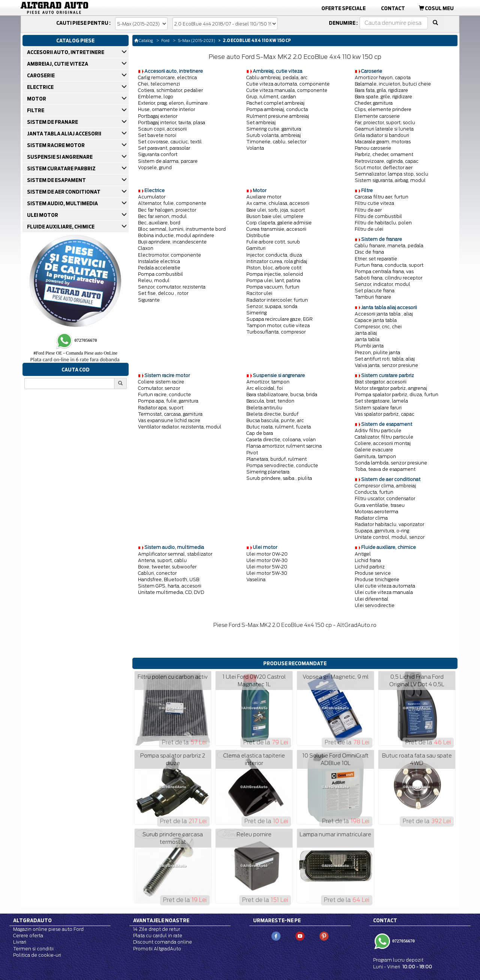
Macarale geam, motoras (383, 142)
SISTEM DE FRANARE (53, 122)
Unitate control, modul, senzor (390, 537)
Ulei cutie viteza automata (385, 586)
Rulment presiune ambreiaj (278, 116)
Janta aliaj (366, 333)
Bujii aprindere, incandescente (172, 242)
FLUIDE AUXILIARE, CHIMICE (61, 227)
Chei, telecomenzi (159, 84)
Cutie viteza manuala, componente (287, 90)
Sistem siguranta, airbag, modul (390, 180)
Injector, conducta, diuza (274, 255)
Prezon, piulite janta (377, 352)
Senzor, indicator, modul (382, 284)
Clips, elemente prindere (383, 109)
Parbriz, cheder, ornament (384, 154)
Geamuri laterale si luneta (384, 129)
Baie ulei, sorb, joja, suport (276, 210)
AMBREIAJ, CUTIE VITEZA (58, 64)
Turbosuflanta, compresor (276, 332)
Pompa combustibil (160, 274)
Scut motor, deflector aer (384, 168)
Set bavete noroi (157, 135)
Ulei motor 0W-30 (267, 560)
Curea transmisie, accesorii (276, 229)
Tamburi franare (373, 297)
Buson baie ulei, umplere (275, 216)
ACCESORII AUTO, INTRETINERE (66, 52)
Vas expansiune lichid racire (169, 420)
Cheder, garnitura (374, 103)
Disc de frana (369, 252)
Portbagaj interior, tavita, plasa (172, 122)
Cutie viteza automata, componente (288, 84)
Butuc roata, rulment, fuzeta (279, 427)
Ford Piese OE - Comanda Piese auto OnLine (75, 353)
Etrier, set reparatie (376, 259)
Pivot (252, 453)
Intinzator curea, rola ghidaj (277, 261)
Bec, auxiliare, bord (159, 223)
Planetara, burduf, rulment (277, 459)
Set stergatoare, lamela (381, 401)
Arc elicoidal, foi (265, 388)
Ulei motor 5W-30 (267, 573)
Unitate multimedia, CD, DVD (171, 592)
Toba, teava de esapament (385, 469)
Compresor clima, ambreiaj (385, 486)
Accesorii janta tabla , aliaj (384, 314)
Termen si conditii (33, 949)
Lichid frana (368, 560)
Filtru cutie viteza (374, 203)
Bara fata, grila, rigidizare (381, 90)
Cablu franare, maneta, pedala (389, 246)
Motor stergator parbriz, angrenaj (391, 388)
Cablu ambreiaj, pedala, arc (277, 77)
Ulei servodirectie (375, 605)
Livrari (20, 942)
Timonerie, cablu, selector (276, 142)
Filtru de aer (368, 210)
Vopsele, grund (155, 168)
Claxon (146, 248)
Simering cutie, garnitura (274, 129)
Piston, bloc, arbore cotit (274, 268)
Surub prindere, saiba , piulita (279, 478)
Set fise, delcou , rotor (163, 293)
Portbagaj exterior (158, 116)
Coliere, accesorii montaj (383, 443)
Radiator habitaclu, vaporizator (389, 524)
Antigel (363, 554)
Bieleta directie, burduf (272, 414)
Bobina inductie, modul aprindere (176, 235)
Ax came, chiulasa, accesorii (278, 203)
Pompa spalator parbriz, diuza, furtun (397, 395)
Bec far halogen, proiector (167, 210)
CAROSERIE (41, 75)
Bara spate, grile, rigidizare (383, 97)
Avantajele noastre (161, 920)
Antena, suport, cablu (162, 560)
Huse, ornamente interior (166, 109)
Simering (256, 313)
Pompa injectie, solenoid (275, 274)
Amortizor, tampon (268, 382)
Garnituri (256, 248)
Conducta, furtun (374, 492)
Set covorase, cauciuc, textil (170, 142)
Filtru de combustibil (378, 216)
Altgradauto (32, 920)
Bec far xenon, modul (162, 216)
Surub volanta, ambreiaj (274, 135)
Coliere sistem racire (161, 382)
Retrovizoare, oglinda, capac (387, 161)
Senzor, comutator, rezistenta (172, 287)
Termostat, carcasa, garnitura (170, 414)
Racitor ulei (259, 293)
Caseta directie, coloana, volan (281, 440)
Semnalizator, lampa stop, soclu (391, 174)
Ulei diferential (372, 599)
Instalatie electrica (159, 261)
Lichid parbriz (370, 567)
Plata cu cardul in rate (158, 936)
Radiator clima (371, 518)
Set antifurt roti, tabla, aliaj (385, 359)
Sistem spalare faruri (378, 408)
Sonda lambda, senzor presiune (391, 463)
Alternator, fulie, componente (172, 203)
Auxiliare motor (264, 197)
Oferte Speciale (343, 8)
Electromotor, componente (169, 255)
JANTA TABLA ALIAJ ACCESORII (65, 134)
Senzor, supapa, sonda (272, 306)
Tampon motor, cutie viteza (278, 325)
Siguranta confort (158, 154)
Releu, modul (154, 280)
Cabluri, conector (157, 573)
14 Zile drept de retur (157, 929)
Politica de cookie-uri (37, 955)
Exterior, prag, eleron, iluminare (173, 103)
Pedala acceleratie (159, 268)
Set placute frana (375, 291)
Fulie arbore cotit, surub (273, 242)
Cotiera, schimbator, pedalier (170, 90)
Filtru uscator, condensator (385, 498)
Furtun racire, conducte (164, 395)
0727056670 (403, 941)
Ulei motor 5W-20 (267, 567)
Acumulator (152, 197)
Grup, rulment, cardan (271, 97)
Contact (393, 8)
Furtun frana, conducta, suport (389, 265)
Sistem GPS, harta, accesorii (170, 586)
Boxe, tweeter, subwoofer (167, 567)
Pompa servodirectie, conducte (282, 465)
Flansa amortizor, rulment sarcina (284, 446)
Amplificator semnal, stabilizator (175, 554)
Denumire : (343, 23)
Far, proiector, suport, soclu (385, 122)
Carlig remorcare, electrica (167, 77)
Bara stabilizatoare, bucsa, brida (282, 395)
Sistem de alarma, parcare (168, 161)
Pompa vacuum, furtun (273, 287)
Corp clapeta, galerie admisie (279, 223)
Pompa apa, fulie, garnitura (168, 401)
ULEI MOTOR (43, 215)
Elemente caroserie (377, 116)
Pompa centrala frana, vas (384, 271)
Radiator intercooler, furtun (277, 300)
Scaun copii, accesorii (162, 129)
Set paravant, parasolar (164, 148)
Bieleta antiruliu (264, 408)
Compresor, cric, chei (378, 327)
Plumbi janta (369, 346)
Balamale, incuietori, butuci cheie (393, 84)
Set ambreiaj (261, 122)
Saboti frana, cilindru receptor (388, 278)
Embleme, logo (156, 97)
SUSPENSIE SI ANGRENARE (60, 157)
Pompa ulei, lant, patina (273, 280)
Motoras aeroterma (376, 512)
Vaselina (256, 579)
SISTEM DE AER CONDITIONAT (64, 192)
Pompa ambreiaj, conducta (277, 109)
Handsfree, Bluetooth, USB (169, 579)
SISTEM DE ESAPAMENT (57, 180)
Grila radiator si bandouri (382, 135)
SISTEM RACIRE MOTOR (56, 145)
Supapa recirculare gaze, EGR (280, 319)
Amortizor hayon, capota (383, 77)
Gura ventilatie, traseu (380, 505)
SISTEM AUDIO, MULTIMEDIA (63, 203)
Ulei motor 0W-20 (267, 554)
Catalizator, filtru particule (384, 437)
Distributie (258, 235)
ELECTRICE (41, 87)
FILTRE (36, 110)
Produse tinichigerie (377, 579)
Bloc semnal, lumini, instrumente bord (182, 229)
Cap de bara (260, 433)
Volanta (255, 148)
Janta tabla (367, 339)
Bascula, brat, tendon (270, 401)
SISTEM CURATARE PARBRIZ (62, 168)
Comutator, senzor (159, 388)
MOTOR (37, 99)
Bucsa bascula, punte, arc (275, 420)
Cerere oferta (28, 936)
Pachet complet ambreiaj (275, 103)
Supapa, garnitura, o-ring (382, 531)
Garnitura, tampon (375, 456)
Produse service (373, 573)
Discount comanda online (163, 942)
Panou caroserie (373, 148)
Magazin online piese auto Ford (48, 929)
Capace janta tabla (376, 320)
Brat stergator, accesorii (381, 382)
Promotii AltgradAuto (157, 949)
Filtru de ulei (369, 229)
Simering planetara (268, 472)
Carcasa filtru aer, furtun (382, 197)
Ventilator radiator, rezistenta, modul (180, 427)
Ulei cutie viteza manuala (384, 592)
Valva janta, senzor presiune (386, 365)
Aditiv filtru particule (378, 431)
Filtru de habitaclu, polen (383, 223)
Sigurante (149, 300)
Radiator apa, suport (161, 408)
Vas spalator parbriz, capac (385, 414)
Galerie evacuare (374, 450)
